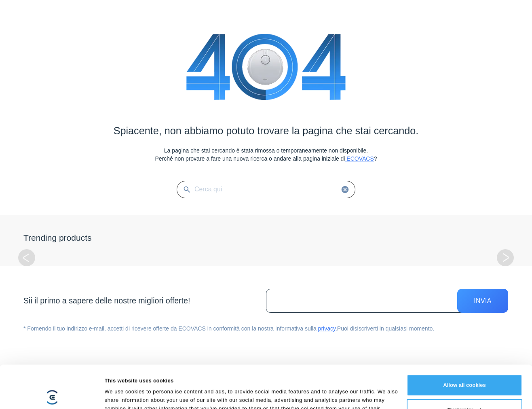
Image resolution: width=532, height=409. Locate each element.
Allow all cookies (464, 342)
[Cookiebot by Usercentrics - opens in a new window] (52, 394)
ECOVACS (359, 159)
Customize (465, 367)
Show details (121, 394)
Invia (482, 301)
